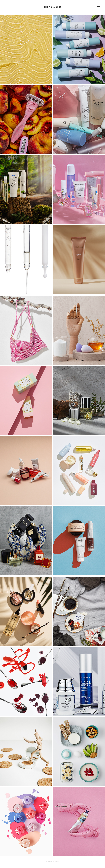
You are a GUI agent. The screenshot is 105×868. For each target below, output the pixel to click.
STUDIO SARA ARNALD (53, 7)
